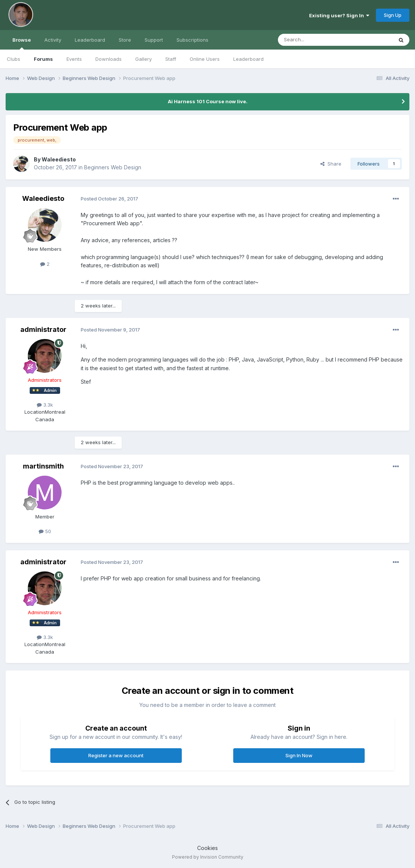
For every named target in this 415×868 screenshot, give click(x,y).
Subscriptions (192, 40)
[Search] (316, 40)
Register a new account (116, 755)
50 (45, 531)
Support (154, 40)
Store (125, 40)
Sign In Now (299, 755)
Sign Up (393, 15)
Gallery (143, 59)
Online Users (205, 59)
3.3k (45, 405)
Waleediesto (59, 159)
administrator (43, 329)
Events (74, 59)
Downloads (109, 59)
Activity (53, 40)
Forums (43, 59)
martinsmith (43, 466)
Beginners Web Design (113, 167)
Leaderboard (248, 59)
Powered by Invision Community (208, 857)
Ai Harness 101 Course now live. (208, 101)
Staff (171, 59)
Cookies (207, 848)
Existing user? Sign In (339, 15)
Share (331, 164)
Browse (22, 43)
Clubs (14, 59)
